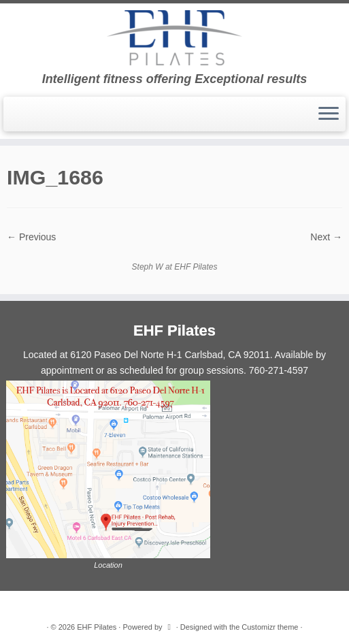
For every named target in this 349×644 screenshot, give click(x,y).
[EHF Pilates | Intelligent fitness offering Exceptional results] (174, 38)
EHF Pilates (97, 627)
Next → (326, 237)
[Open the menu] (329, 114)
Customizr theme (270, 627)
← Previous (31, 237)
